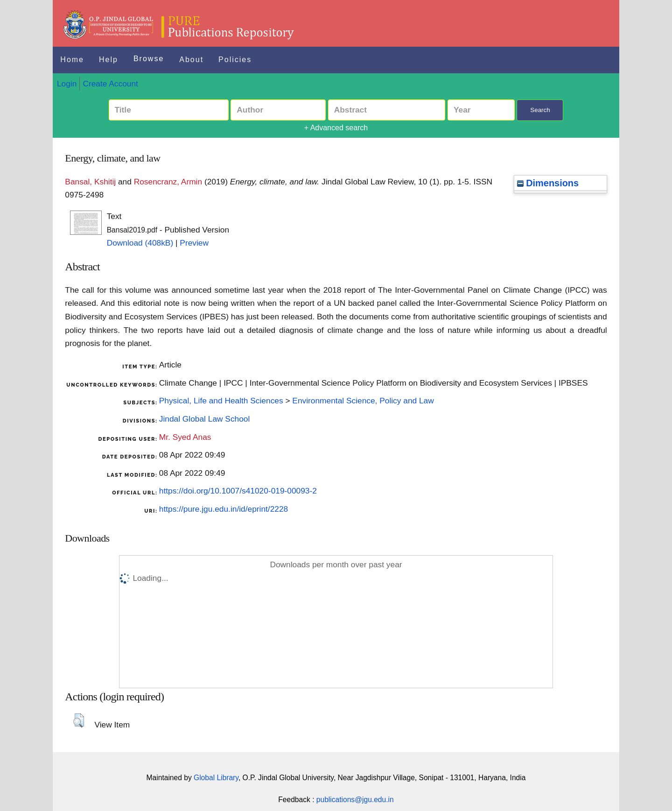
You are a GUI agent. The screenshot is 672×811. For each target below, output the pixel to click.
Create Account (110, 84)
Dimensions (548, 183)
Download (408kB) (140, 243)
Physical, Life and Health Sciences (221, 401)
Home (72, 60)
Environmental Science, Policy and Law (363, 401)
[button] (79, 720)
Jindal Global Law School (205, 419)
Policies (235, 60)
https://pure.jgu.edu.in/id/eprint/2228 (224, 509)
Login (67, 84)
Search (540, 110)
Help (108, 60)
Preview (194, 243)
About (191, 60)
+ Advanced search (336, 128)
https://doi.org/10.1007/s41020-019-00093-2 (238, 491)
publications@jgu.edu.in (355, 800)
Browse (149, 59)
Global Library (216, 778)
